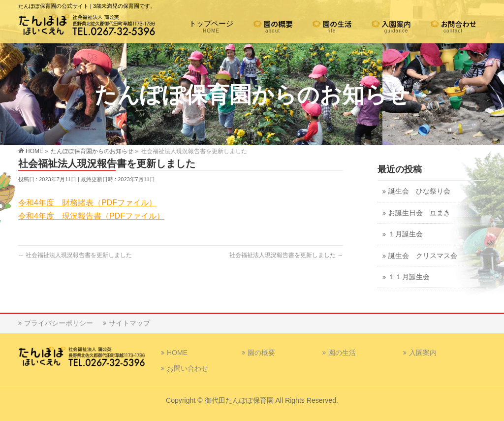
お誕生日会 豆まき (419, 213)
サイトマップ (129, 323)
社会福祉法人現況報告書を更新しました (75, 255)
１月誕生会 (406, 234)
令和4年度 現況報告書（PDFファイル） (91, 216)
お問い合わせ (188, 368)
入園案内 (423, 353)
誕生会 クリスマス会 (423, 256)
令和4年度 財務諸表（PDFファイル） (87, 203)
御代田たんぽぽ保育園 (239, 400)
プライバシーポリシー (59, 323)
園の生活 (342, 353)
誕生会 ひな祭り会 (419, 191)
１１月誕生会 (409, 277)
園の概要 (261, 353)
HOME (177, 353)
